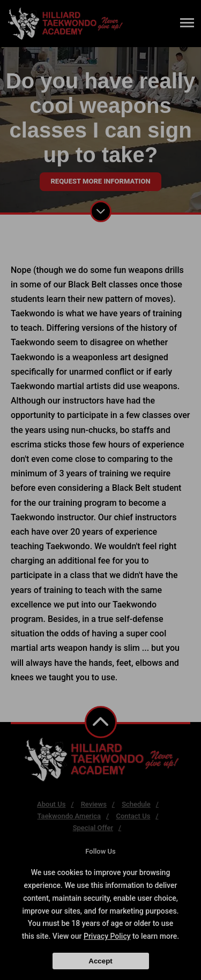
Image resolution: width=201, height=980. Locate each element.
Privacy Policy (107, 936)
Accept (100, 961)
